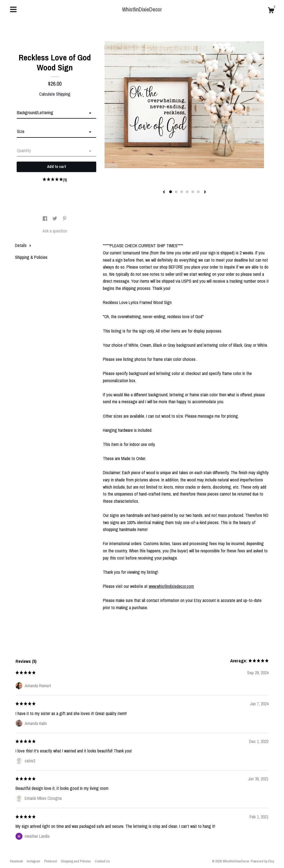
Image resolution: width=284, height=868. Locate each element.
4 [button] (187, 192)
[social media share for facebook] (45, 219)
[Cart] (271, 11)
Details (23, 245)
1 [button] (171, 192)
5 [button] (193, 192)
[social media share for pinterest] (65, 219)
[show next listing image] (205, 192)
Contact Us (102, 861)
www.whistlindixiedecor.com (171, 586)
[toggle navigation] (13, 9)
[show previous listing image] (164, 192)
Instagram (33, 861)
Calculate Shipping (55, 94)
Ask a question (55, 231)
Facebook (16, 861)
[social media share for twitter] (55, 219)
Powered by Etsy (262, 861)
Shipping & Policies (31, 257)
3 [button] (182, 192)
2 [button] (176, 192)
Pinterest (50, 861)
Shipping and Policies (76, 861)
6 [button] (198, 192)
